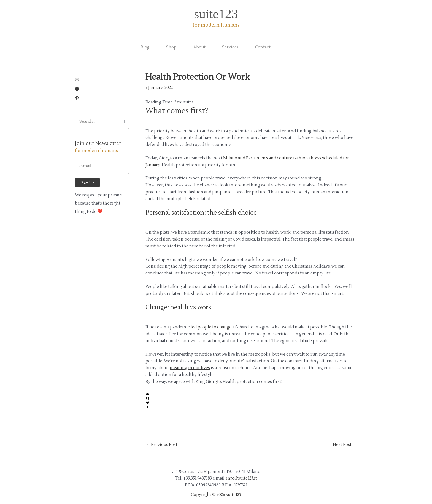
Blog (145, 47)
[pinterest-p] (77, 99)
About (199, 47)
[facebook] (78, 90)
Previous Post (162, 445)
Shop (171, 47)
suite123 (216, 14)
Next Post (345, 445)
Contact (263, 47)
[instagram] (78, 80)
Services (230, 47)
